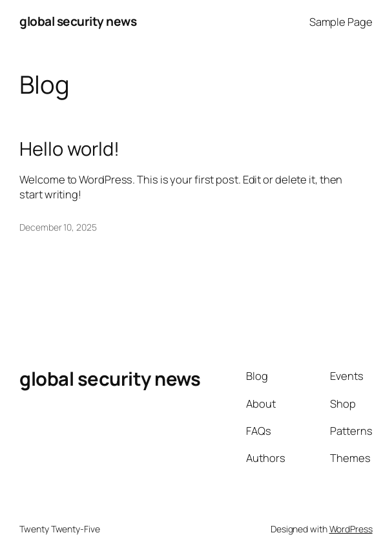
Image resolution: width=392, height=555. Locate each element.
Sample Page (341, 22)
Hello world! (69, 149)
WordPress (351, 529)
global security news (78, 21)
